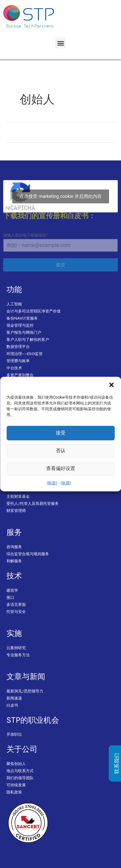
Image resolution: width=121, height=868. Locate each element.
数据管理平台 (18, 347)
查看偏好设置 (61, 468)
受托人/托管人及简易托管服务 (33, 503)
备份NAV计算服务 (22, 318)
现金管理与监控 (20, 325)
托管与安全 (16, 612)
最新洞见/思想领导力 (25, 691)
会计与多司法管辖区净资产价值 (34, 311)
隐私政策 (14, 792)
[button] (111, 385)
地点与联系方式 (20, 771)
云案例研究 (16, 648)
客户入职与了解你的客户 (28, 339)
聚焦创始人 (16, 764)
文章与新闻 (26, 676)
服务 (14, 532)
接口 (10, 597)
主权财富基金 (18, 496)
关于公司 (22, 749)
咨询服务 (14, 547)
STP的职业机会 (33, 720)
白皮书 (12, 705)
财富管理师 (16, 511)
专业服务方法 (18, 655)
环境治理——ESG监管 (25, 354)
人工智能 (14, 304)
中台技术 (14, 368)
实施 (14, 633)
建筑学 (12, 590)
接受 (61, 433)
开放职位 (14, 734)
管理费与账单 (18, 361)
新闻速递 (14, 698)
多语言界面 (16, 604)
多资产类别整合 (20, 375)
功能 (14, 289)
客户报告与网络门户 (24, 332)
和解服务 (14, 561)
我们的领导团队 (20, 778)
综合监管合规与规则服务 (28, 554)
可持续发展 (16, 785)
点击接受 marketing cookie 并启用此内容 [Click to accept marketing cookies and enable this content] (60, 196)
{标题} (52, 483)
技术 (14, 576)
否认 (61, 451)
